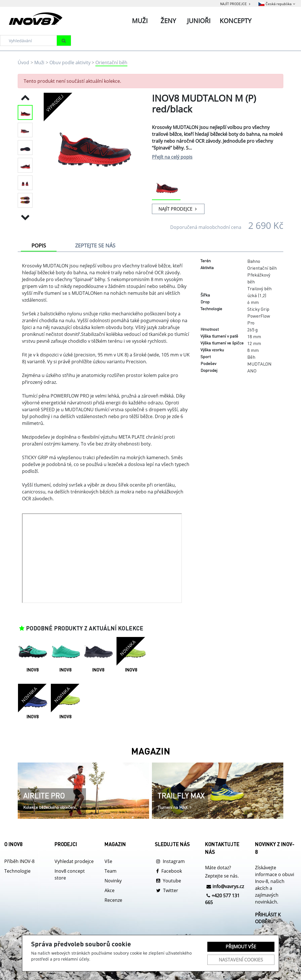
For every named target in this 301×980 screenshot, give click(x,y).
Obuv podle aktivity (70, 62)
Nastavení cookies (241, 960)
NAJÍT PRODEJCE (178, 209)
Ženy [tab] (168, 21)
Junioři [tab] (199, 21)
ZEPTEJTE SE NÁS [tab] (95, 245)
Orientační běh (111, 62)
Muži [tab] (140, 21)
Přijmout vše (241, 947)
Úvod (23, 62)
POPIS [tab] (39, 245)
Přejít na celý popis (172, 157)
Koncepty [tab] (235, 21)
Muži (39, 62)
